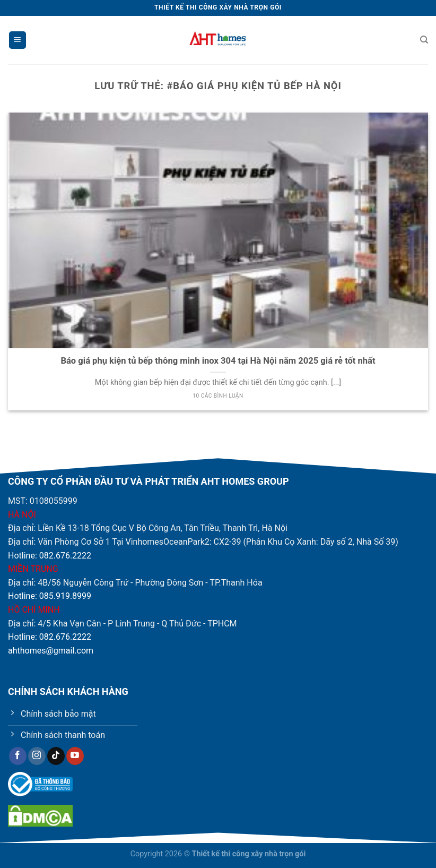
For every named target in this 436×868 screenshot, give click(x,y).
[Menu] (18, 40)
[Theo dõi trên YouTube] (75, 756)
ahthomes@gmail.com (51, 651)
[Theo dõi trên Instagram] (37, 756)
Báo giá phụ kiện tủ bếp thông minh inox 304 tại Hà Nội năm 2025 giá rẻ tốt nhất (218, 361)
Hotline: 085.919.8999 (50, 596)
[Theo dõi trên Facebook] (18, 756)
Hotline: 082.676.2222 (50, 556)
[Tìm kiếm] (424, 40)
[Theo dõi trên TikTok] (56, 756)
